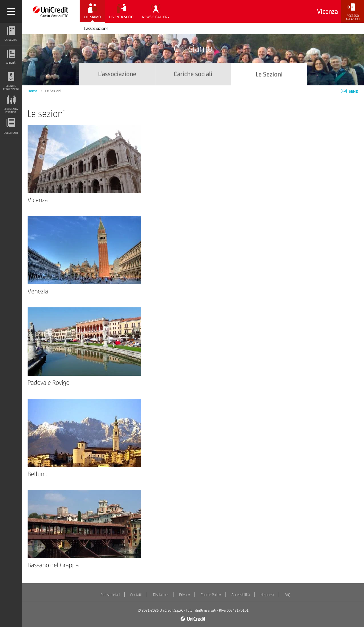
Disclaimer (161, 595)
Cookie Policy (211, 595)
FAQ (288, 595)
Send (350, 91)
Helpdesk (267, 595)
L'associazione (96, 28)
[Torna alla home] (51, 11)
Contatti (136, 595)
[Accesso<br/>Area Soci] (353, 12)
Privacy (185, 595)
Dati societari (110, 595)
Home (33, 91)
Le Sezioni (53, 91)
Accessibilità (241, 595)
